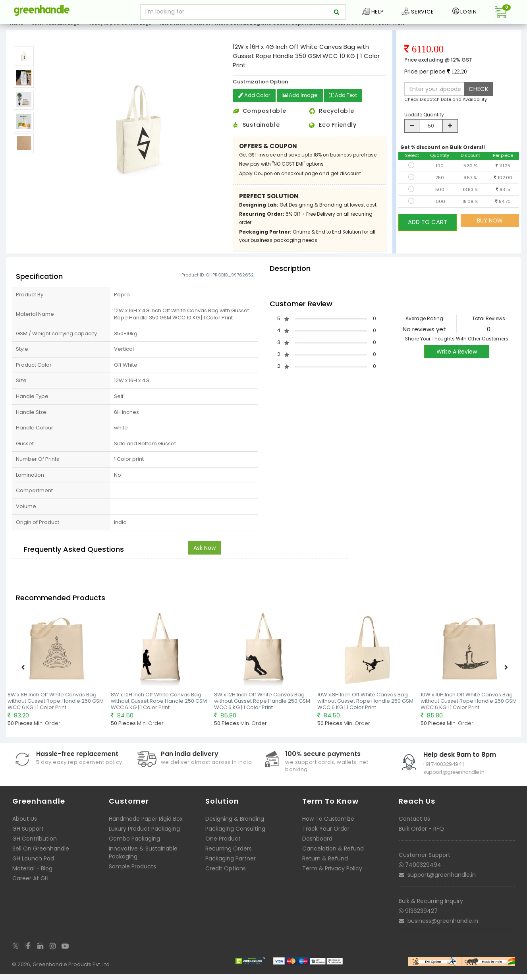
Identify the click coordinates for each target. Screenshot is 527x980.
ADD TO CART (428, 227)
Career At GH (30, 884)
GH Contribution (35, 845)
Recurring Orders (229, 854)
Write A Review (457, 358)
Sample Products (132, 872)
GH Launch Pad (33, 864)
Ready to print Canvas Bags (120, 29)
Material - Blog (32, 874)
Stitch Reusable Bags (56, 29)
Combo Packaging (134, 845)
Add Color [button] (255, 102)
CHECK (479, 95)
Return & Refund (325, 864)
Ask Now (205, 554)
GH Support (28, 835)
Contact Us (414, 825)
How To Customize (328, 825)
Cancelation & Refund (333, 854)
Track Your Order (326, 835)
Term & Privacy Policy (332, 874)
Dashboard (317, 845)
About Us (25, 825)
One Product (223, 845)
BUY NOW (490, 227)
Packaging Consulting (235, 835)
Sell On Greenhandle (41, 854)
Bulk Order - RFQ (421, 835)
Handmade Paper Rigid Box (146, 825)
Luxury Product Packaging (144, 835)
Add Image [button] (302, 102)
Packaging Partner (231, 864)
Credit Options (226, 874)
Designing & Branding (235, 825)
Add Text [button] (348, 102)
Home (16, 29)
